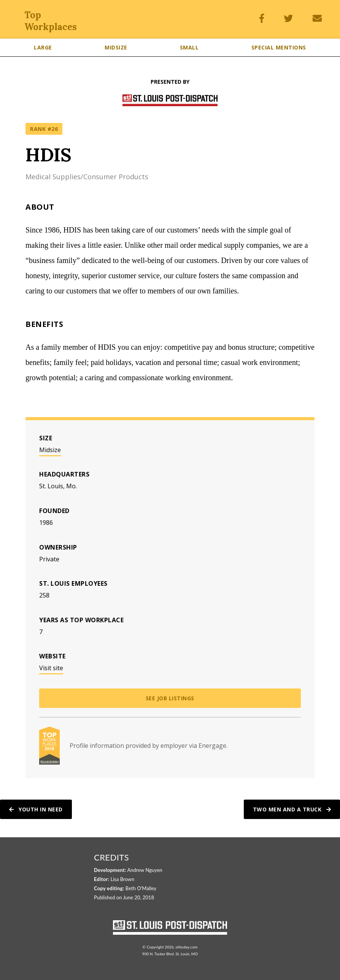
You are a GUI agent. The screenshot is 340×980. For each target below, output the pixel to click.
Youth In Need (36, 809)
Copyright (155, 947)
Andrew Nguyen (145, 870)
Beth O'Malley (141, 888)
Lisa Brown (123, 879)
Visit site (51, 668)
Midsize (50, 450)
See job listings (170, 698)
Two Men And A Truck (292, 809)
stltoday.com (186, 947)
